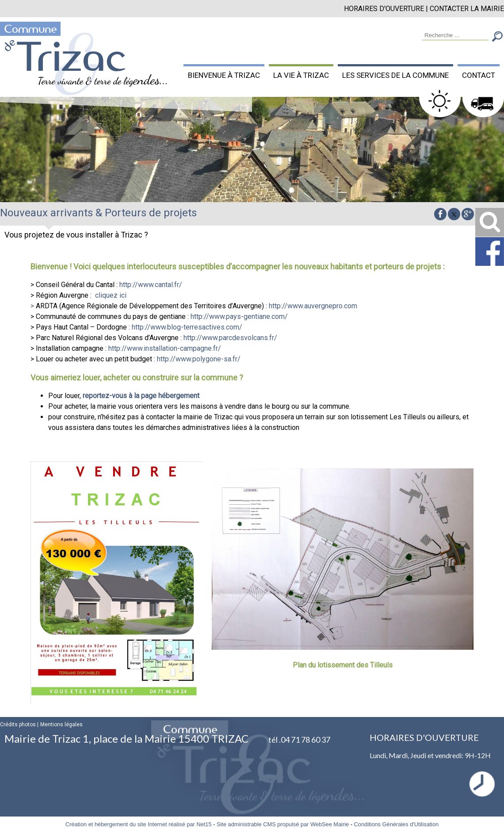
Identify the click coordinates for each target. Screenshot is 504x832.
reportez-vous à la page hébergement (141, 396)
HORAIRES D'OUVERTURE (384, 9)
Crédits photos (18, 725)
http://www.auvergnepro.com (313, 306)
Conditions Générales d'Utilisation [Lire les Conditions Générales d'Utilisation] (397, 824)
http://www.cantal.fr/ (151, 285)
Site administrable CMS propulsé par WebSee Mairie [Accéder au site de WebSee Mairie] (283, 824)
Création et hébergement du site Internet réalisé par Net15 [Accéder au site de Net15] (139, 824)
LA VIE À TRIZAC (301, 75)
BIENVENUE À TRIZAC (224, 75)
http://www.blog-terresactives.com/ (187, 327)
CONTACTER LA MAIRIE (467, 9)
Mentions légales (61, 725)
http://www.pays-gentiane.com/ (239, 316)
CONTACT (479, 75)
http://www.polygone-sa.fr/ (199, 359)
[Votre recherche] (455, 36)
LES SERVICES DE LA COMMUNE (395, 75)
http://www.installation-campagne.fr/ (165, 348)
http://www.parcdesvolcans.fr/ (230, 338)
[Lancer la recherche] (497, 37)
